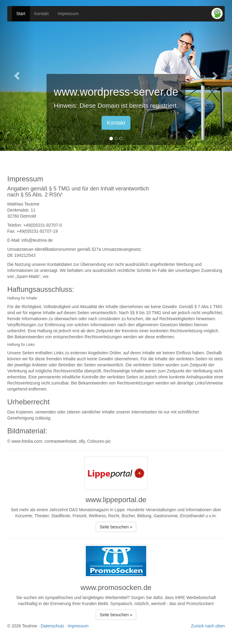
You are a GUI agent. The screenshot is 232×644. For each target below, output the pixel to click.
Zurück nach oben (208, 626)
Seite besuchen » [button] (116, 527)
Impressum (68, 14)
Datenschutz (52, 626)
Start (21, 14)
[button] (17, 75)
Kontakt (42, 14)
